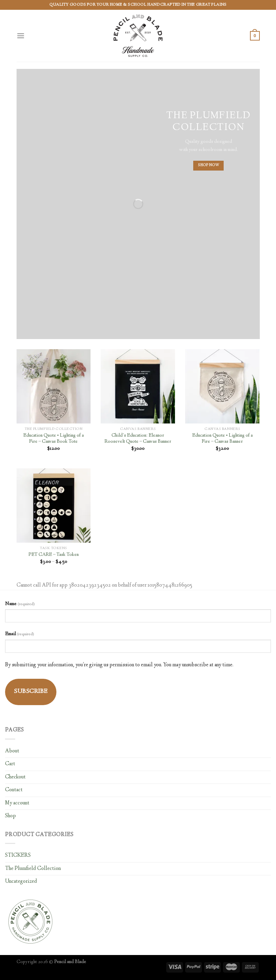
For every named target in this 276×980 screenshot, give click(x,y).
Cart (10, 764)
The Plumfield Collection (33, 869)
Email (20, 634)
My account (17, 803)
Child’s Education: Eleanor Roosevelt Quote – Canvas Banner (138, 439)
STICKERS (18, 856)
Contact (14, 790)
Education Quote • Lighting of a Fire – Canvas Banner (222, 439)
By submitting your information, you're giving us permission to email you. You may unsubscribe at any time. (119, 665)
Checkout (15, 777)
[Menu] (21, 36)
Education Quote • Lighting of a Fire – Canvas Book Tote (54, 439)
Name (20, 604)
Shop (10, 816)
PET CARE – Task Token (54, 555)
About (12, 751)
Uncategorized (21, 882)
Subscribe (31, 692)
